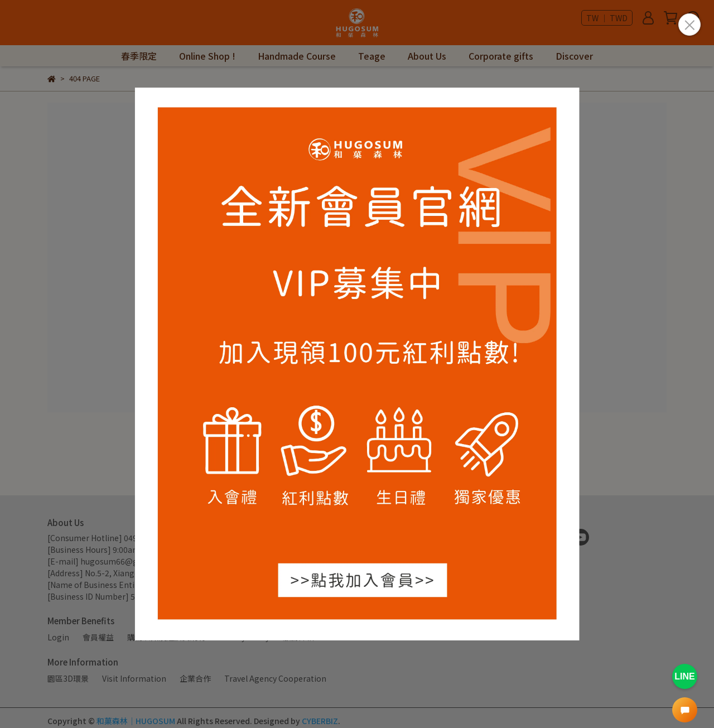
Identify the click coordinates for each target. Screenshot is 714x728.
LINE (684, 676)
